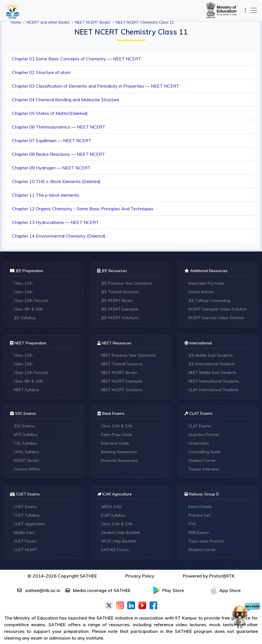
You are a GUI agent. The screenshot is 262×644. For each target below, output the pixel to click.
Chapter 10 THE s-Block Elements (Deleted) (56, 181)
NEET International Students (214, 381)
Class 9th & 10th (29, 309)
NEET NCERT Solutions (122, 390)
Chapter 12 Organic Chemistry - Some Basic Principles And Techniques (83, 209)
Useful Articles (202, 292)
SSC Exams (24, 426)
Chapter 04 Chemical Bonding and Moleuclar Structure (66, 100)
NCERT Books (27, 461)
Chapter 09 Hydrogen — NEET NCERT (51, 168)
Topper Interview (204, 469)
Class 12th (23, 292)
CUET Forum (26, 542)
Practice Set (200, 516)
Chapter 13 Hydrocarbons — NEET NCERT (55, 222)
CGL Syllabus (26, 443)
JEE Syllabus (25, 318)
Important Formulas (207, 283)
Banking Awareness (119, 452)
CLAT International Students (214, 390)
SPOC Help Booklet (119, 542)
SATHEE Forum (115, 550)
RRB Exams (199, 533)
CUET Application (30, 524)
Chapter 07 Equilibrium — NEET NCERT (52, 140)
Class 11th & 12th (117, 426)
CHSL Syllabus (27, 452)
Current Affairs (27, 469)
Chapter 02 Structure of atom (41, 72)
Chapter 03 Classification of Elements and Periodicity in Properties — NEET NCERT (96, 86)
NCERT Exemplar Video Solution (218, 309)
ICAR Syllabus (114, 516)
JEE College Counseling (210, 300)
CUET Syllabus (27, 516)
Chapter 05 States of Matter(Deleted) (50, 113)
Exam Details (201, 507)
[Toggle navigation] (245, 10)
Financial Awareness (120, 461)
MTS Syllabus (26, 435)
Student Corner (203, 461)
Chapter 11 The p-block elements (46, 195)
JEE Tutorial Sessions (120, 292)
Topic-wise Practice (207, 542)
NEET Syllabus (27, 390)
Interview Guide (115, 443)
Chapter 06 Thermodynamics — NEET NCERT (59, 127)
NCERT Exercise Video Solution (217, 318)
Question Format (204, 435)
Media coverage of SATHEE (98, 591)
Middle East (24, 533)
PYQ (193, 524)
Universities (199, 443)
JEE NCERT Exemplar (120, 309)
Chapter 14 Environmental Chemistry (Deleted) (59, 236)
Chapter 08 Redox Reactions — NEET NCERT (58, 154)
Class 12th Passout (32, 300)
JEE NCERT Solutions (120, 318)
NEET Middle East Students (213, 373)
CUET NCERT (26, 550)
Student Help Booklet (121, 533)
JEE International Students (212, 364)
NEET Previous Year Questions (129, 356)
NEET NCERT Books (119, 373)
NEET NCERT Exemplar (122, 381)
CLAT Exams (200, 426)
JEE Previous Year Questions (127, 283)
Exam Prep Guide (117, 435)
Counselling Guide (205, 452)
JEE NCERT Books (117, 300)
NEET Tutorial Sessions (122, 364)
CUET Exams (26, 507)
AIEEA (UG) (111, 507)
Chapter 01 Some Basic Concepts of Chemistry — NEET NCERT (77, 59)
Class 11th (23, 283)
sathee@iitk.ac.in (39, 591)
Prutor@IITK (222, 576)
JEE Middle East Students (211, 356)
